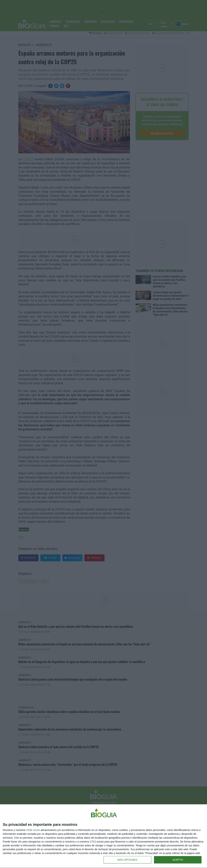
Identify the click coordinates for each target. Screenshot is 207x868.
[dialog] (103, 836)
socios (36, 830)
